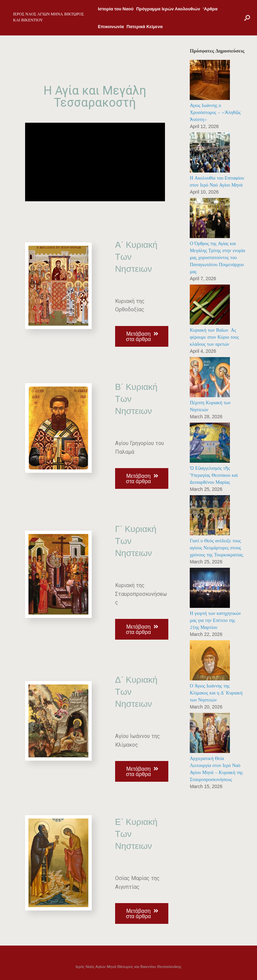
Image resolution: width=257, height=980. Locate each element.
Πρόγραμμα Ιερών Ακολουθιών (168, 9)
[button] (142, 336)
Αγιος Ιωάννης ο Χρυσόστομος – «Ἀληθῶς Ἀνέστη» (215, 113)
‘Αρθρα (210, 9)
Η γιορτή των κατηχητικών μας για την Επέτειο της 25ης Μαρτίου (215, 620)
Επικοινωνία (111, 27)
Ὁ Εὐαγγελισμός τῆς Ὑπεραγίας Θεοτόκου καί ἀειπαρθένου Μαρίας (214, 475)
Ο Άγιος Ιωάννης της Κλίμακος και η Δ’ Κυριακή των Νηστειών (216, 693)
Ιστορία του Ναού (116, 9)
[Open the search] (247, 18)
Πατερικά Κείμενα (145, 27)
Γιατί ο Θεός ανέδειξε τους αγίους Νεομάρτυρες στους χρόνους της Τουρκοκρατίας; (217, 548)
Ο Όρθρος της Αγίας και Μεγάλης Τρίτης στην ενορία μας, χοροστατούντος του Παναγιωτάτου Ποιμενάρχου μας (217, 258)
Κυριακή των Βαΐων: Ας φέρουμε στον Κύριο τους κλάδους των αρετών (214, 337)
